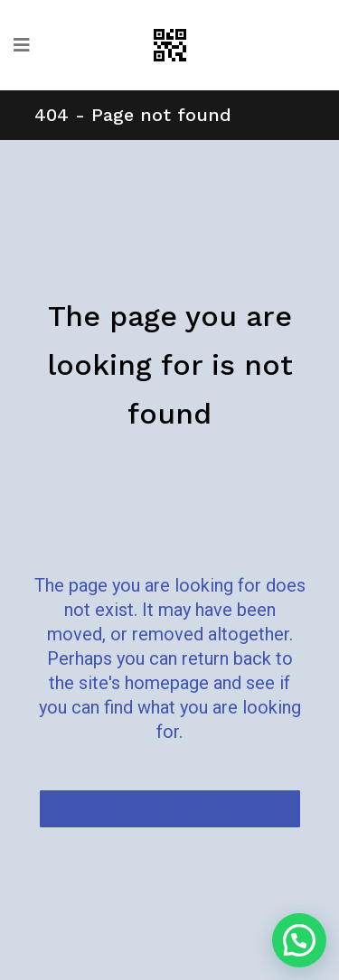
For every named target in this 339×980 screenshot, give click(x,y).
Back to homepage (170, 809)
